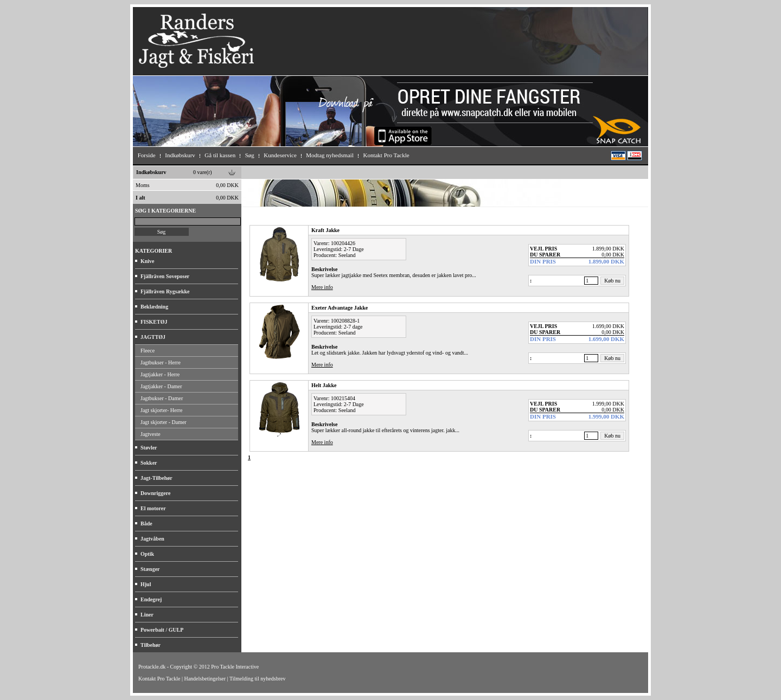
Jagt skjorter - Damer (164, 422)
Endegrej (151, 599)
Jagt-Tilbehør (156, 478)
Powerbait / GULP (162, 630)
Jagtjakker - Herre (160, 374)
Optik (147, 554)
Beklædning (154, 307)
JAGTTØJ (153, 337)
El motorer (153, 508)
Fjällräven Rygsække (165, 291)
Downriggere (155, 493)
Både (146, 524)
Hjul (146, 584)
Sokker (149, 463)
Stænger (150, 569)
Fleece (148, 351)
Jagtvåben (152, 539)
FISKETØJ (154, 322)
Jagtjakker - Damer (161, 386)
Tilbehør (151, 645)
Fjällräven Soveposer (165, 276)
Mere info (322, 287)
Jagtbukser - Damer (162, 398)
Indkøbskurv (151, 172)
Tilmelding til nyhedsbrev (258, 679)
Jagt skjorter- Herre (162, 410)
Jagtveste (151, 434)
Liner (147, 615)
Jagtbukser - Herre (161, 362)
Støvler (149, 448)
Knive (148, 261)
